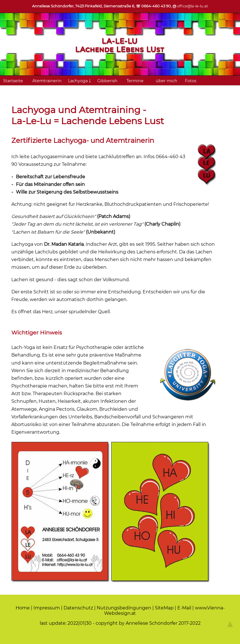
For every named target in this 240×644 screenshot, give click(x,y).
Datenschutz (78, 608)
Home (23, 608)
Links (38, 90)
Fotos (191, 81)
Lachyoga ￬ (79, 81)
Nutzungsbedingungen (124, 608)
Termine (135, 81)
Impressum (47, 608)
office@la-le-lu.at (192, 6)
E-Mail (184, 608)
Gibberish (107, 81)
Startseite (13, 81)
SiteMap (164, 608)
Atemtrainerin (47, 81)
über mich (167, 81)
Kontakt (11, 90)
